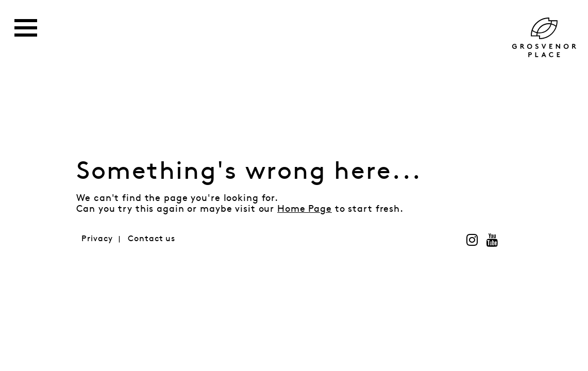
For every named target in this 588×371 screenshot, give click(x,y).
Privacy (97, 239)
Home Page (305, 209)
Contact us (152, 239)
